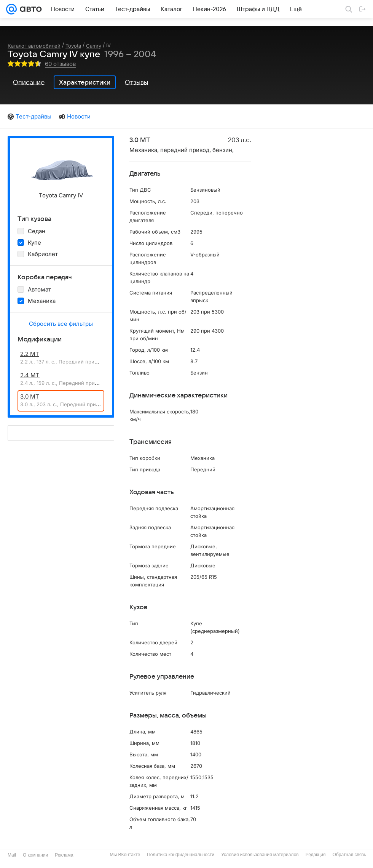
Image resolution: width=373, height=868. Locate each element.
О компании (35, 855)
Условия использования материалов (260, 855)
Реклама (64, 855)
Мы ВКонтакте (125, 855)
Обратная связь (349, 855)
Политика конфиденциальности (181, 855)
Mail (12, 855)
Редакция (316, 855)
